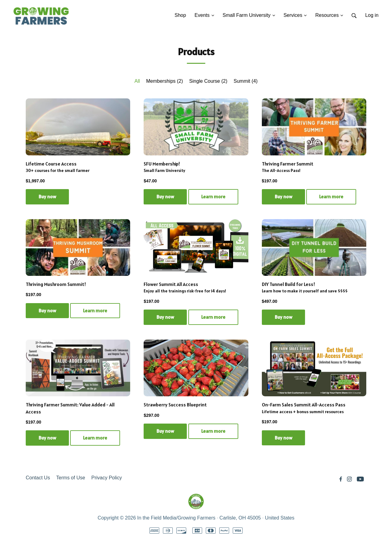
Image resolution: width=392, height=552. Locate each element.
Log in (372, 15)
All (137, 81)
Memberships (164, 81)
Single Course (208, 81)
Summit (246, 81)
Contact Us (38, 478)
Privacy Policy (107, 478)
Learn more (213, 196)
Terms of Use (71, 478)
